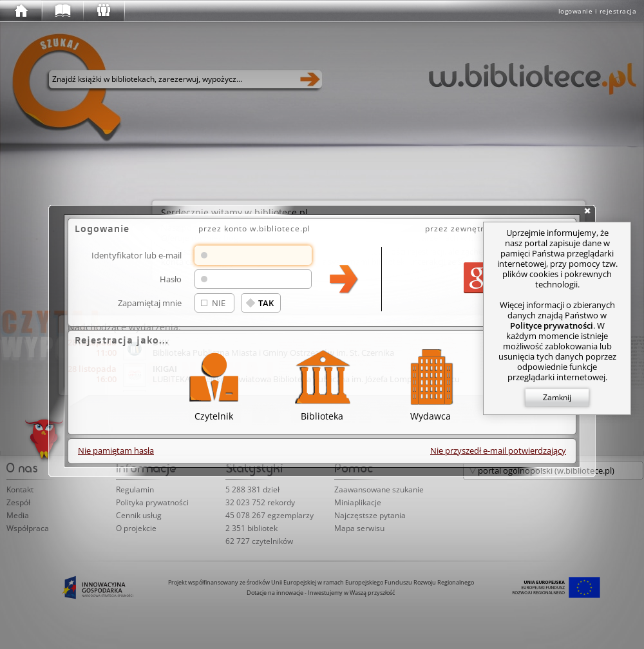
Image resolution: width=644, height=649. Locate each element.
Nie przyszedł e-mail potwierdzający (498, 450)
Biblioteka (322, 383)
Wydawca (430, 383)
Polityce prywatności (552, 325)
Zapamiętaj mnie (150, 303)
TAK (266, 303)
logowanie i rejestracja (598, 11)
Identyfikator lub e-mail (137, 255)
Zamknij (557, 397)
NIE (219, 303)
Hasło (171, 279)
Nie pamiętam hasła (116, 450)
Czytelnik (214, 383)
